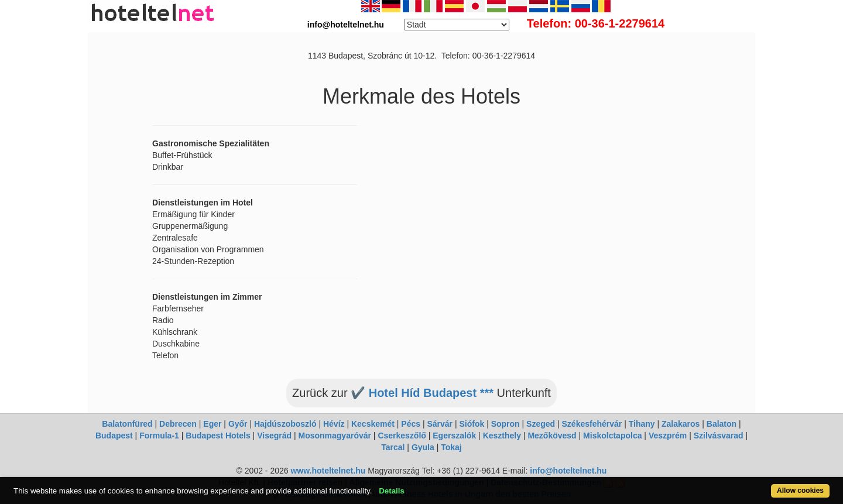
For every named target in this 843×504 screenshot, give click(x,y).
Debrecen (178, 424)
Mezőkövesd (552, 436)
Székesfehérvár (592, 424)
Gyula (423, 447)
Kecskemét (373, 424)
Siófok (472, 424)
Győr (238, 424)
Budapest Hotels (218, 436)
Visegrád (274, 436)
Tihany (642, 424)
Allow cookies (800, 491)
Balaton (722, 424)
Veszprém (668, 436)
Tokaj (451, 447)
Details (392, 491)
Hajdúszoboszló (285, 424)
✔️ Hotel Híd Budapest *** (422, 393)
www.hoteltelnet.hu (328, 471)
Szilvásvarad (719, 436)
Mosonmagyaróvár (334, 436)
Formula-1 (159, 436)
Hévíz (334, 424)
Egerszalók (454, 436)
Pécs (411, 424)
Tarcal (393, 447)
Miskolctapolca (612, 436)
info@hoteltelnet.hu (568, 471)
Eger (212, 424)
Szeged (541, 424)
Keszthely (502, 436)
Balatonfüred (127, 424)
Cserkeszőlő (402, 436)
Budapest (114, 436)
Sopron (506, 424)
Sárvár (440, 424)
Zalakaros (681, 424)
